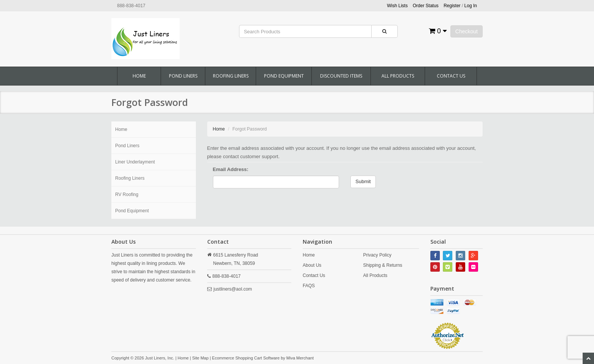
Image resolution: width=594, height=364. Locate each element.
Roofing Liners (231, 76)
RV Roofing (127, 194)
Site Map (200, 358)
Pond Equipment (284, 76)
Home (139, 76)
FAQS (309, 286)
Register (452, 6)
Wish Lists (398, 6)
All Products (398, 76)
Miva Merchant (300, 358)
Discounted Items (341, 76)
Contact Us (451, 76)
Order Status (426, 6)
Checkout (467, 31)
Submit (363, 181)
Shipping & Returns (382, 265)
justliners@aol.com (233, 289)
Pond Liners (183, 76)
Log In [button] (471, 6)
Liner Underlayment (135, 162)
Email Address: (231, 169)
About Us (312, 265)
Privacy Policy (377, 255)
